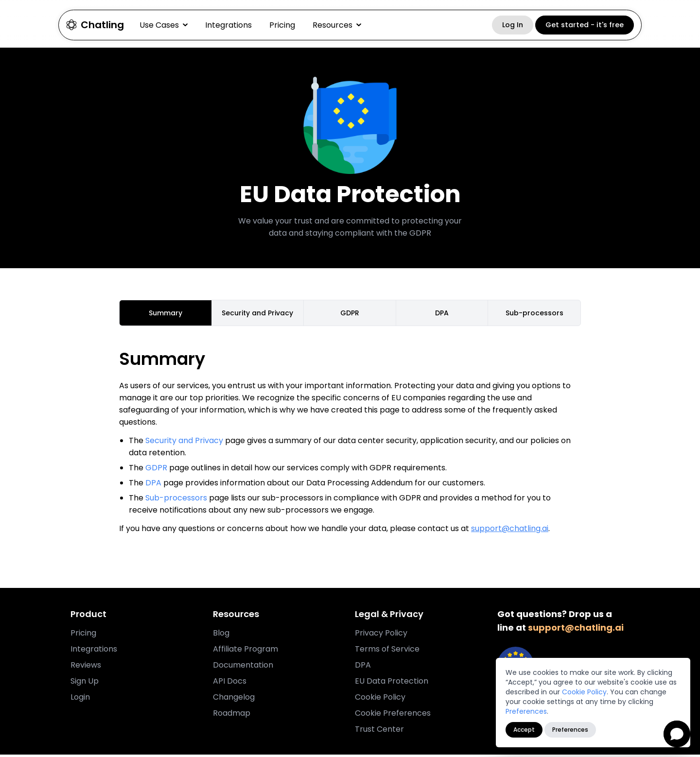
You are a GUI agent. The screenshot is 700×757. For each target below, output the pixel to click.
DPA (153, 485)
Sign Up (85, 683)
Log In (513, 25)
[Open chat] (677, 734)
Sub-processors (176, 500)
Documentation (243, 667)
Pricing (282, 25)
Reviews (86, 667)
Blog (221, 635)
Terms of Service (387, 651)
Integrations (228, 25)
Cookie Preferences (393, 715)
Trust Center (379, 731)
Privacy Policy (381, 635)
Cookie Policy (584, 692)
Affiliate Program (245, 651)
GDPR (156, 470)
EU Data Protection (392, 683)
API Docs (230, 683)
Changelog (234, 699)
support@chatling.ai (510, 531)
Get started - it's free (585, 25)
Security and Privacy (184, 443)
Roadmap (232, 715)
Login (80, 699)
